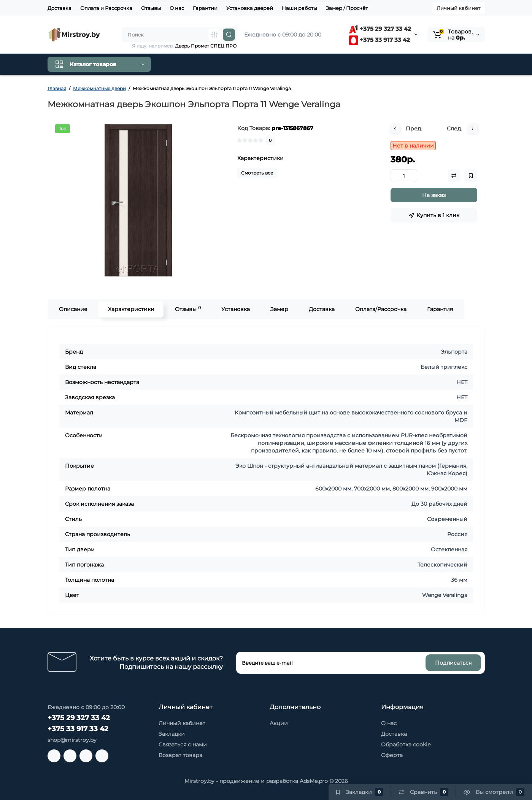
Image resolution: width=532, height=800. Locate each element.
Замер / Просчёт (347, 8)
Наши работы (299, 8)
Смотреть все (257, 173)
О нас (177, 8)
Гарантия (440, 309)
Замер (279, 309)
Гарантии (205, 8)
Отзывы (151, 8)
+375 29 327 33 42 (380, 29)
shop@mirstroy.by (72, 740)
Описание (73, 309)
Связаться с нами (183, 744)
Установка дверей (250, 8)
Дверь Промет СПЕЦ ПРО (206, 46)
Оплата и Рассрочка (106, 8)
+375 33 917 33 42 (379, 40)
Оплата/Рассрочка (380, 309)
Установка (235, 309)
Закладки (172, 734)
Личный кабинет (458, 8)
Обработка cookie (406, 744)
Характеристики (131, 309)
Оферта (392, 755)
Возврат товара (180, 755)
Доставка (60, 8)
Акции (279, 723)
